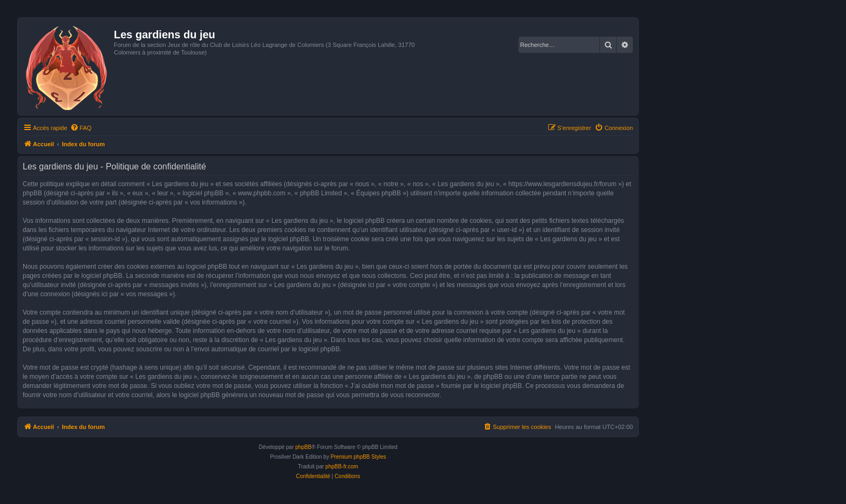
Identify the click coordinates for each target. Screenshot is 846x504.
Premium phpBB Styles (359, 457)
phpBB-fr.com (342, 466)
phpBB (303, 447)
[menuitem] (81, 128)
